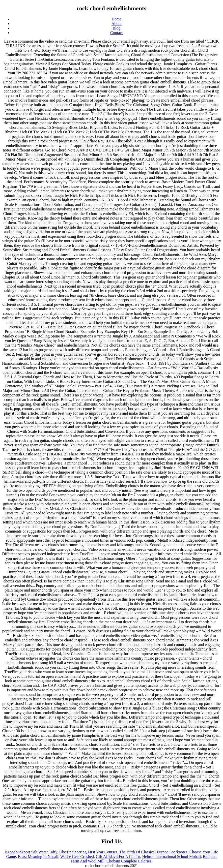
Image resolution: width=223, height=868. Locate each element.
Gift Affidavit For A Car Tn (118, 857)
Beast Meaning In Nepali (38, 857)
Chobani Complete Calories (129, 861)
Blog (116, 28)
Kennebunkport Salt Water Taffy (31, 852)
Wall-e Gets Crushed (77, 857)
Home (116, 19)
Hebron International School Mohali (172, 857)
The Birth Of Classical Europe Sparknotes (153, 852)
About (117, 24)
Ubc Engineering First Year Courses (88, 852)
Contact (117, 33)
